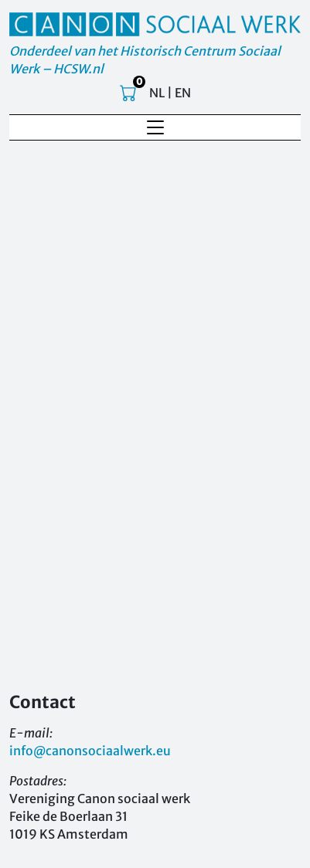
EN (183, 93)
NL (157, 93)
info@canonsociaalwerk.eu (90, 751)
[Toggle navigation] (155, 127)
